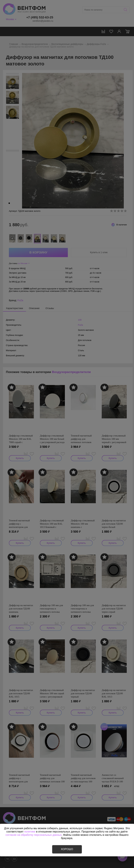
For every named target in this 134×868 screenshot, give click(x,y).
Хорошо (67, 849)
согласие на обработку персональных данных (34, 835)
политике (30, 832)
